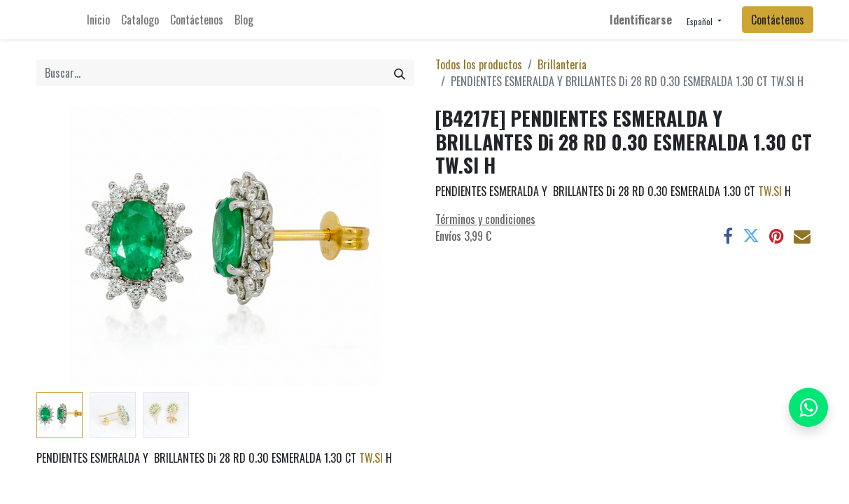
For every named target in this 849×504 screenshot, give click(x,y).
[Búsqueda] (400, 73)
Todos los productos (479, 64)
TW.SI (371, 458)
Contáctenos (778, 20)
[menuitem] (98, 20)
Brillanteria (562, 64)
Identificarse (641, 20)
